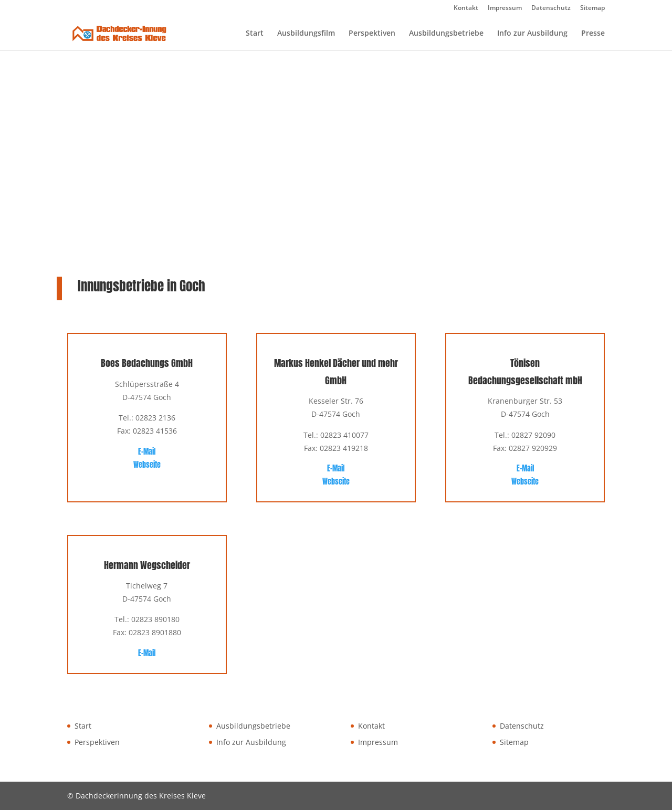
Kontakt (466, 8)
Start (255, 34)
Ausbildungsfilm (306, 34)
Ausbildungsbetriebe (446, 34)
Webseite (147, 465)
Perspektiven (372, 34)
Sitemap (592, 8)
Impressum (505, 8)
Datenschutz (551, 8)
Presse (593, 34)
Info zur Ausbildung (532, 34)
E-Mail (147, 452)
